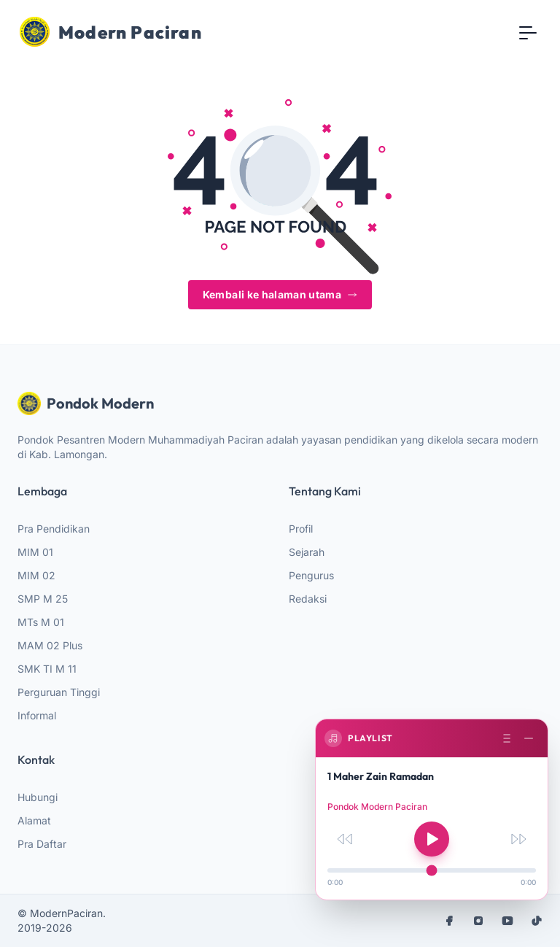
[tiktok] (537, 921)
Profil (301, 529)
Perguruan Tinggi (59, 692)
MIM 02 (36, 575)
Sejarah (307, 552)
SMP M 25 (43, 599)
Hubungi (38, 797)
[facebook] (449, 921)
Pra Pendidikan (54, 529)
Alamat (34, 820)
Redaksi (308, 599)
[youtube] (507, 921)
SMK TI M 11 (47, 669)
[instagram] (478, 921)
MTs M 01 (41, 622)
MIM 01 (35, 552)
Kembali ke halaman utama (280, 294)
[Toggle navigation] (528, 32)
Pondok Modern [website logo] (86, 403)
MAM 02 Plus (50, 645)
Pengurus (311, 575)
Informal (37, 715)
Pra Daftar (42, 844)
